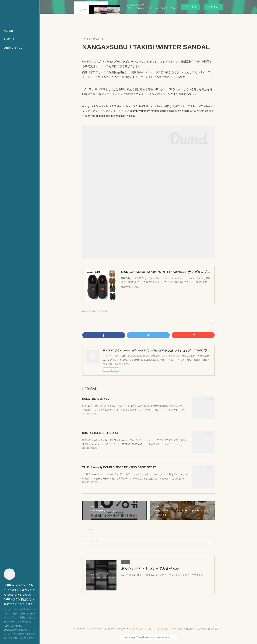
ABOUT (9, 39)
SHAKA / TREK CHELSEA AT (100, 433)
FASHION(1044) (89, 311)
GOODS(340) (103, 311)
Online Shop (13, 48)
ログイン (213, 7)
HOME (9, 31)
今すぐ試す (191, 7)
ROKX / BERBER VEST (97, 399)
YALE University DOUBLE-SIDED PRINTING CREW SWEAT (119, 467)
